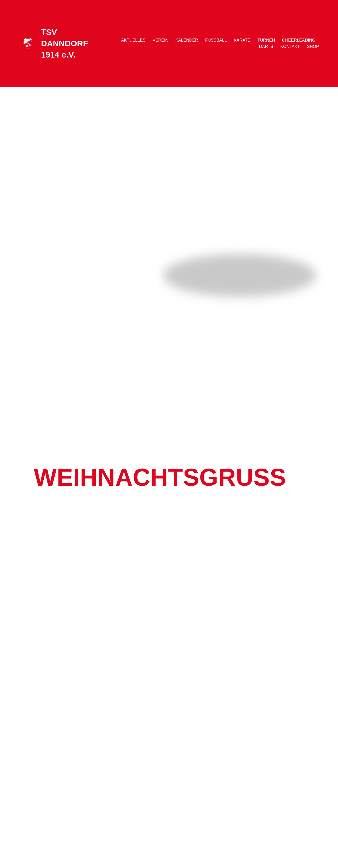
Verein (160, 40)
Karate (242, 40)
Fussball (216, 40)
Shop (313, 46)
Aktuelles (133, 40)
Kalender (187, 40)
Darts (266, 46)
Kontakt (290, 46)
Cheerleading (299, 40)
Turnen (266, 40)
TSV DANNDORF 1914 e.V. (65, 43)
